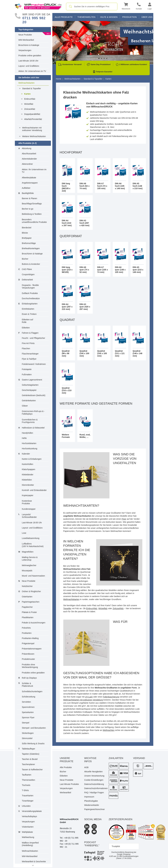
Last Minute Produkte (69, 784)
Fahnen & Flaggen (30, 333)
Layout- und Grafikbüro (29, 66)
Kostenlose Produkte (27, 502)
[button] (126, 7)
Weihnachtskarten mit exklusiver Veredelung (32, 129)
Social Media (93, 819)
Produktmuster (28, 659)
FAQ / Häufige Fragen (94, 793)
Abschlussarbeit (29, 154)
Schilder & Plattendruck (28, 685)
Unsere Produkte (67, 760)
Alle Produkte (64, 17)
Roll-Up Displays (29, 678)
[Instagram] (94, 827)
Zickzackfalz (30, 109)
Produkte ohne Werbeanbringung (30, 666)
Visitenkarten (28, 827)
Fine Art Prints (28, 343)
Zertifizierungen (121, 819)
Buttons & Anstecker (31, 264)
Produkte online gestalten (30, 56)
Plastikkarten (28, 617)
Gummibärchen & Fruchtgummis (30, 421)
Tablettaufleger (29, 749)
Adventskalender (29, 159)
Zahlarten (116, 758)
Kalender (26, 454)
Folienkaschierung (111, 697)
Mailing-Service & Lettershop (30, 559)
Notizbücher (27, 586)
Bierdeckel (27, 228)
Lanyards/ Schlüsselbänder (29, 516)
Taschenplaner (28, 764)
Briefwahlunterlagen (31, 248)
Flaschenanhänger (30, 354)
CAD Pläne (27, 269)
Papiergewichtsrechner (94, 809)
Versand (139, 758)
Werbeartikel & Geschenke (34, 861)
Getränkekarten (29, 401)
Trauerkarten (28, 796)
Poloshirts (26, 628)
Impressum (89, 797)
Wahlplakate (27, 832)
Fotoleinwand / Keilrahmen (34, 364)
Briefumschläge (29, 243)
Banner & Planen (30, 198)
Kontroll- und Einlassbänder (34, 490)
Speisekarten (28, 712)
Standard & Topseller (32, 88)
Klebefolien (27, 480)
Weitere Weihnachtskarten (34, 136)
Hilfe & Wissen (109, 17)
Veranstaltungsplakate (32, 811)
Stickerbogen (28, 733)
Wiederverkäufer (92, 805)
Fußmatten (27, 374)
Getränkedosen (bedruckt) (34, 395)
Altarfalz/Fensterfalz (33, 119)
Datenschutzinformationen (94, 788)
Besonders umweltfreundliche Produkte (34, 221)
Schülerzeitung (29, 697)
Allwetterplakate (29, 178)
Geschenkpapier (29, 390)
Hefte (24, 438)
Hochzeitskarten (29, 443)
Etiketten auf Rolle (28, 321)
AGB (86, 767)
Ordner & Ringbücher (31, 591)
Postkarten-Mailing (30, 638)
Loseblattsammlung (31, 538)
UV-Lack (89, 697)
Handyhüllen (28, 433)
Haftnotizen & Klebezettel (33, 428)
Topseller (67, 608)
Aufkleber (26, 188)
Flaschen (26, 348)
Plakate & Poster (29, 612)
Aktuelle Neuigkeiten (93, 772)
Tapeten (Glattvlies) (31, 754)
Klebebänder (28, 475)
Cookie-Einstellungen (94, 780)
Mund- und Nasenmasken (33, 576)
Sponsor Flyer (28, 717)
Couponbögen (28, 274)
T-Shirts (25, 790)
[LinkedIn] (87, 827)
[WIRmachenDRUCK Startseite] (38, 6)
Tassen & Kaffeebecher (32, 770)
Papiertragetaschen (31, 602)
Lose (24, 533)
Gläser (25, 406)
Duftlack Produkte (30, 293)
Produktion (129, 17)
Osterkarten (27, 597)
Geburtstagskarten (30, 385)
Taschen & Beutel (30, 759)
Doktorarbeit (27, 280)
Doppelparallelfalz (32, 114)
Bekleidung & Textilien (32, 214)
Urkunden (26, 806)
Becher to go (28, 209)
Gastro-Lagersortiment (32, 380)
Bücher (25, 259)
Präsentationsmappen (32, 649)
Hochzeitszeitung (30, 449)
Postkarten (27, 633)
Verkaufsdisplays (29, 816)
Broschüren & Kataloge (29, 45)
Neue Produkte (25, 35)
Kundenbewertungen (128, 856)
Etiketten (26, 328)
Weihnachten (109, 730)
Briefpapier (27, 238)
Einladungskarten (30, 304)
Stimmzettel (27, 738)
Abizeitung (27, 148)
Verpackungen (25, 50)
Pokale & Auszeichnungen (34, 623)
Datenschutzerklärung (94, 784)
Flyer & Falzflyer (29, 359)
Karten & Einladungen (32, 459)
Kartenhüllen (28, 464)
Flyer (124, 519)
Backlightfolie (28, 193)
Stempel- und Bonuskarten (34, 728)
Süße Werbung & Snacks (33, 744)
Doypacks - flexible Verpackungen (30, 286)
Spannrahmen (28, 707)
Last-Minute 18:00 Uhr (28, 61)
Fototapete (27, 369)
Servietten (26, 702)
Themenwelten (29, 780)
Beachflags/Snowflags (32, 204)
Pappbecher (27, 607)
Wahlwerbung (28, 837)
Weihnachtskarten (27, 83)
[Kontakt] (139, 7)
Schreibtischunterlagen (32, 691)
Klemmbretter (28, 485)
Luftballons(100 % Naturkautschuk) (33, 545)
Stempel (26, 723)
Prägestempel (28, 643)
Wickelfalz (29, 104)
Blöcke (25, 233)
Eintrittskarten (28, 309)
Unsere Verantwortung (94, 776)
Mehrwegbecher (29, 565)
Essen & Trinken (29, 314)
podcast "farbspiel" (92, 844)
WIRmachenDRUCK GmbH (69, 821)
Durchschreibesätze (31, 298)
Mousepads (27, 571)
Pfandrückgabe (91, 801)
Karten (27, 94)
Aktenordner (27, 164)
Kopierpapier (28, 495)
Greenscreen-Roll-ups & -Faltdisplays (33, 413)
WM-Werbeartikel (26, 40)
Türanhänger (28, 801)
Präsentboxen (28, 654)
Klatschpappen (29, 469)
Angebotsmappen (30, 183)
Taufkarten (27, 775)
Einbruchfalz (30, 99)
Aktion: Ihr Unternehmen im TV (32, 71)
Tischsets (26, 785)
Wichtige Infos (90, 760)
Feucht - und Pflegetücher (34, 338)
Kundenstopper (29, 509)
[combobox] (92, 7)
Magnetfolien (28, 552)
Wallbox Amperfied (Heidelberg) (30, 844)
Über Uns (147, 17)
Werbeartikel (65, 793)
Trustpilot (116, 846)
